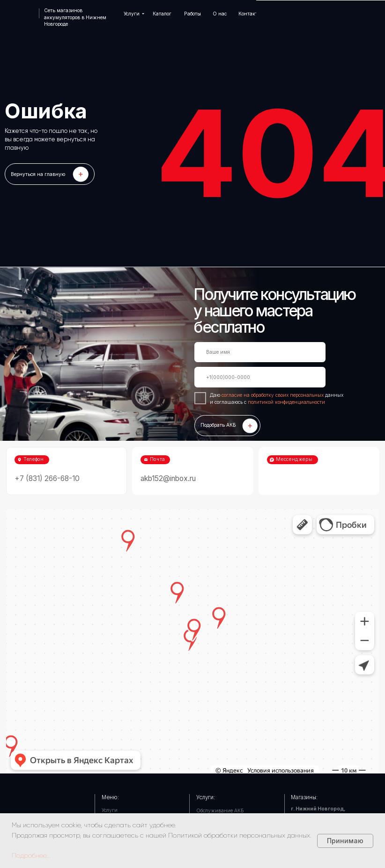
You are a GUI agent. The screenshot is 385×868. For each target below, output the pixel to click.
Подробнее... (31, 855)
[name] (260, 352)
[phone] (260, 377)
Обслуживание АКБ (220, 810)
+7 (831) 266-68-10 (47, 478)
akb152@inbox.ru (168, 478)
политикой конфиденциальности (286, 402)
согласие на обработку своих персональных (273, 395)
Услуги (110, 810)
